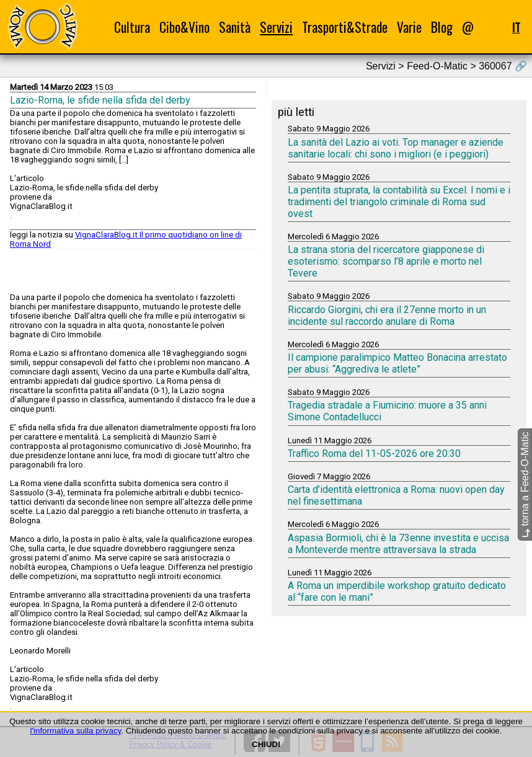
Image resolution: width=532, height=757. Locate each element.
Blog (442, 27)
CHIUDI (266, 744)
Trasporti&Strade (345, 27)
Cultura (132, 27)
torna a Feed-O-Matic (525, 485)
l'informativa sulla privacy (76, 731)
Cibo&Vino (184, 27)
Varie (409, 27)
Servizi (276, 27)
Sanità (235, 27)
